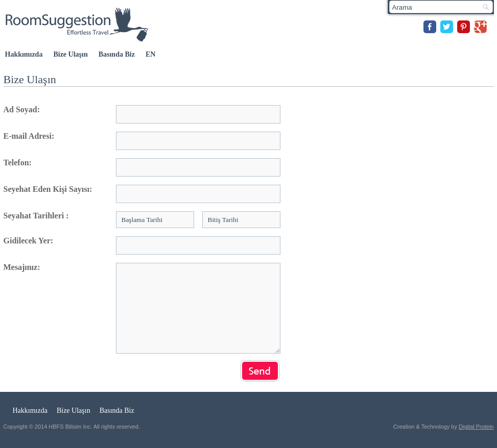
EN (150, 54)
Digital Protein (476, 427)
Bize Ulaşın (70, 54)
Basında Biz (117, 54)
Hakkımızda (24, 54)
